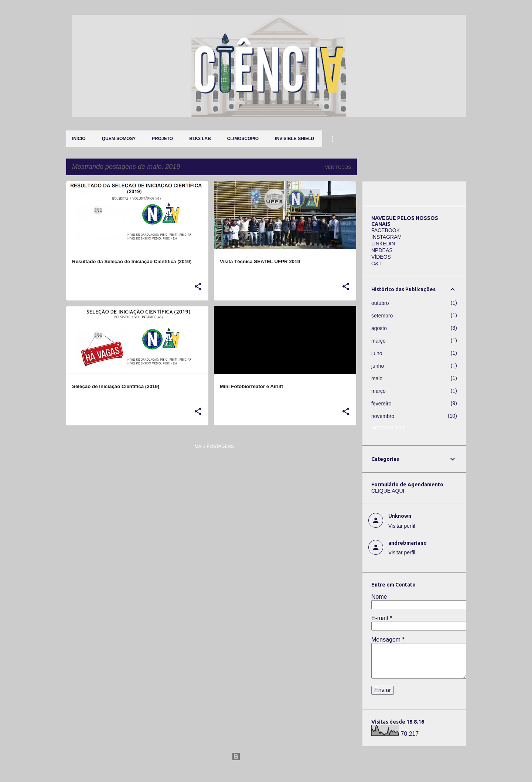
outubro (380, 303)
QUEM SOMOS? (119, 139)
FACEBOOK (386, 230)
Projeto (162, 139)
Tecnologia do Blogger (266, 756)
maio (377, 378)
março (378, 341)
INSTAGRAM (386, 237)
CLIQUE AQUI (388, 491)
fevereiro (381, 404)
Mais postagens (214, 446)
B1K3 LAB (200, 139)
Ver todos (338, 167)
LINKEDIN (383, 244)
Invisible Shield (294, 139)
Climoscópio (243, 139)
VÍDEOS (381, 257)
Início (79, 139)
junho (378, 366)
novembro (383, 416)
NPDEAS (382, 250)
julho (377, 353)
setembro (382, 316)
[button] (198, 287)
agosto (379, 328)
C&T (376, 263)
